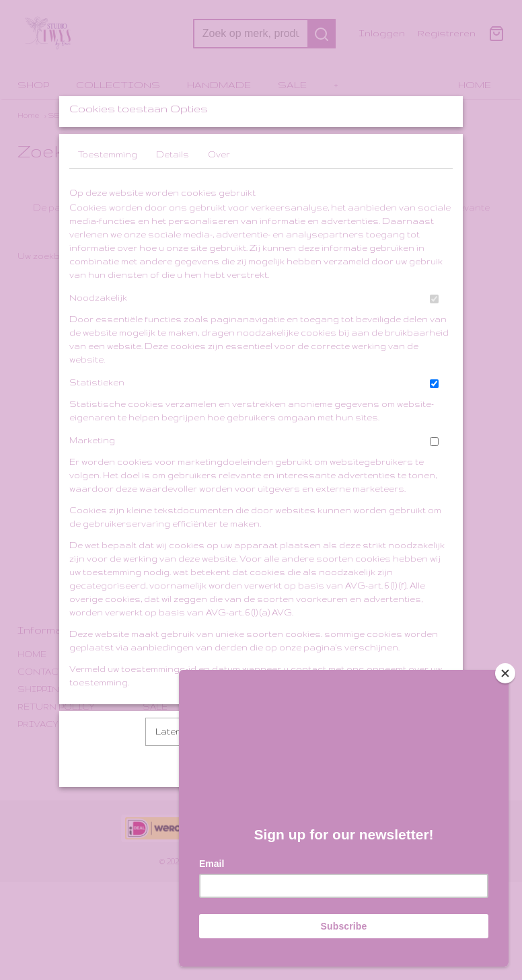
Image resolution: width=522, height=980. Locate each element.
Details (173, 190)
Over (219, 190)
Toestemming (108, 190)
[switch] (434, 335)
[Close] (505, 668)
